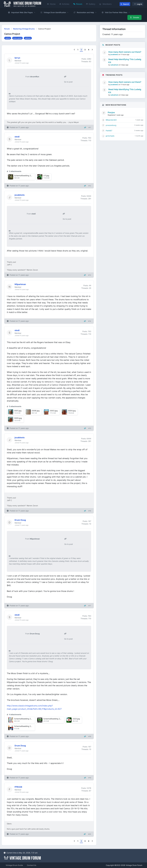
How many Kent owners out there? (125, 52)
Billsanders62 (111, 120)
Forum (78, 4)
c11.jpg (46, 176)
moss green (17, 38)
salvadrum (115, 65)
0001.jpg (18, 411)
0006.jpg (36, 411)
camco (8, 38)
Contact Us (32, 865)
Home (51, 4)
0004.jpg (72, 411)
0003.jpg (54, 411)
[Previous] (74, 50)
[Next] (92, 50)
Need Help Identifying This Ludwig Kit (125, 61)
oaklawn (28, 38)
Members (105, 4)
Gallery (91, 4)
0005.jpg (18, 418)
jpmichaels (110, 136)
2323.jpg (76, 719)
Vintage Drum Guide (14, 865)
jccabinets (114, 54)
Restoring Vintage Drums (24, 29)
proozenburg (111, 125)
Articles (64, 4)
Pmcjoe (111, 112)
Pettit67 (109, 131)
